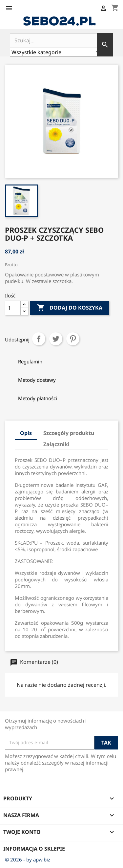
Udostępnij (39, 339)
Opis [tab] (26, 433)
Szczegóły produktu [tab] (69, 433)
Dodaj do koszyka (70, 308)
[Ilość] (13, 308)
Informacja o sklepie (34, 849)
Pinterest (73, 339)
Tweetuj (56, 339)
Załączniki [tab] (56, 444)
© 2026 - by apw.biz (28, 859)
